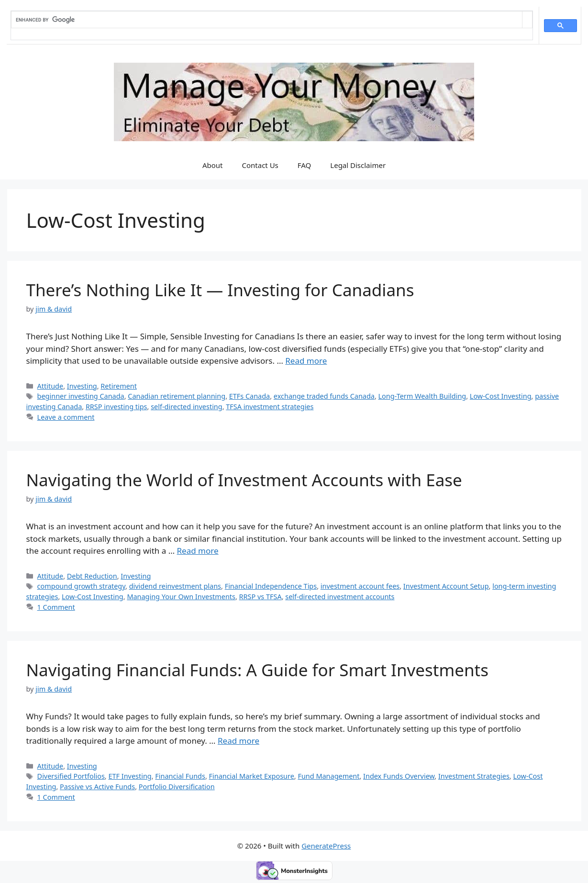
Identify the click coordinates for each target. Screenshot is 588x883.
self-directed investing (187, 407)
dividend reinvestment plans (175, 586)
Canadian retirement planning (177, 396)
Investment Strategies (474, 776)
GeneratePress (326, 846)
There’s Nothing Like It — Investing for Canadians (220, 290)
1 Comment (56, 607)
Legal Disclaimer (358, 165)
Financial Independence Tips (271, 586)
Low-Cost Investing (501, 396)
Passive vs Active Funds (97, 787)
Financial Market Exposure (252, 776)
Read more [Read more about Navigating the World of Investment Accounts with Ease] (198, 551)
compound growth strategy (81, 586)
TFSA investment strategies (270, 407)
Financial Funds (180, 776)
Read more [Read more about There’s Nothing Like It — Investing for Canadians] (306, 361)
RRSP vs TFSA (261, 597)
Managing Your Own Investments (181, 597)
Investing (82, 386)
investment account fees (360, 586)
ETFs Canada (250, 396)
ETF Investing (130, 776)
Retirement (119, 386)
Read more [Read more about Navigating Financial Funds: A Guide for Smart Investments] (239, 741)
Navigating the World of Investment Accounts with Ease (244, 480)
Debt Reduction (92, 576)
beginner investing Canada (81, 396)
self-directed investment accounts (340, 597)
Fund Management (328, 776)
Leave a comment (66, 417)
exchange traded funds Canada (324, 396)
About (213, 165)
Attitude (50, 386)
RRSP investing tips (116, 407)
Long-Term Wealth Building (422, 396)
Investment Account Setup (446, 586)
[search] (267, 20)
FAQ (305, 165)
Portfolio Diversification (177, 787)
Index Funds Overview (399, 776)
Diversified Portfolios (71, 776)
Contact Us (260, 165)
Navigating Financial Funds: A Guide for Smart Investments (257, 670)
